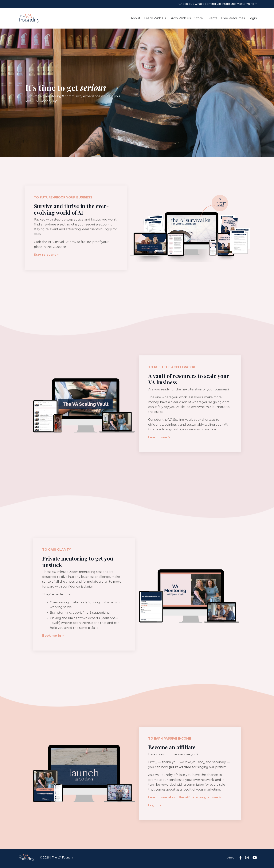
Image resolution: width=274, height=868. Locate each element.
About (136, 18)
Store (199, 18)
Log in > (155, 807)
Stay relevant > (46, 255)
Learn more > (159, 438)
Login (253, 18)
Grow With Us (180, 18)
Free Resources (233, 18)
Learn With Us (155, 18)
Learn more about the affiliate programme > (185, 799)
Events (212, 18)
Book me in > (53, 637)
